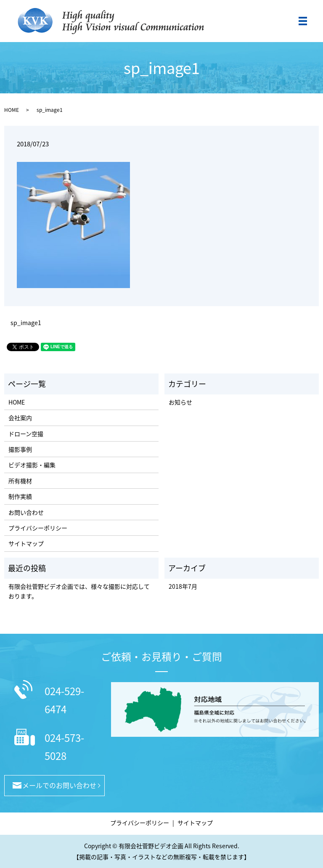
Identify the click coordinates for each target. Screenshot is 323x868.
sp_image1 (26, 323)
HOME (12, 110)
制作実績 (20, 496)
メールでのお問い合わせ (59, 785)
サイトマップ (26, 543)
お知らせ (180, 402)
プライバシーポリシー (38, 528)
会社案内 (20, 418)
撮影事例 (20, 449)
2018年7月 (183, 586)
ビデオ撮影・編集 (32, 465)
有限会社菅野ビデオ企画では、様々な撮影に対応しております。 (79, 591)
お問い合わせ (26, 512)
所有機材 (20, 481)
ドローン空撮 (26, 434)
